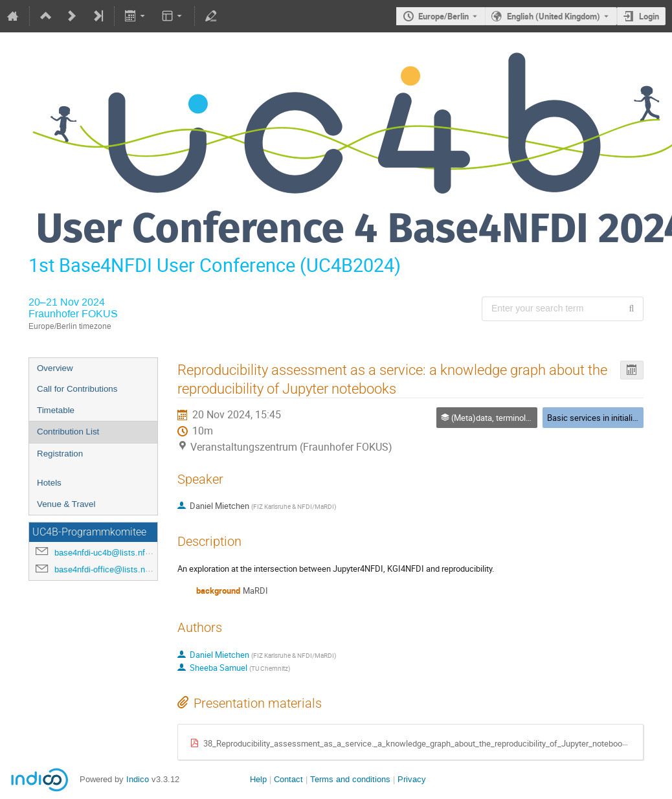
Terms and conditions (350, 779)
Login (649, 16)
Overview (55, 368)
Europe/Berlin (443, 16)
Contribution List (68, 432)
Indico (138, 779)
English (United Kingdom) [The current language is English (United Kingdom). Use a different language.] (554, 16)
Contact (288, 779)
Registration (60, 454)
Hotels (49, 483)
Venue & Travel (66, 504)
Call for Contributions (77, 389)
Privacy (412, 779)
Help (258, 779)
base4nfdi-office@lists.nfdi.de (110, 569)
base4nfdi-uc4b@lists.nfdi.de (109, 553)
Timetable (56, 410)
